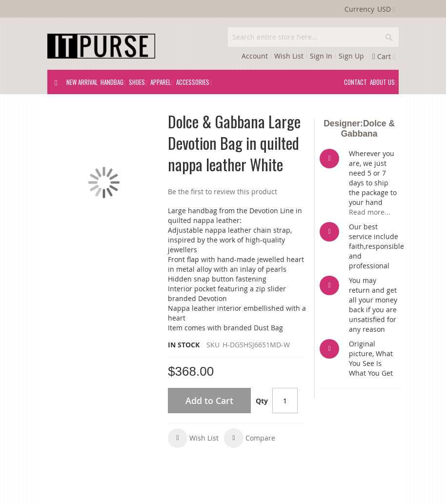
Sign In (321, 56)
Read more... (370, 212)
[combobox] (313, 37)
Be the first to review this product (223, 192)
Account (255, 56)
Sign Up (351, 56)
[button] (193, 438)
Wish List (289, 56)
